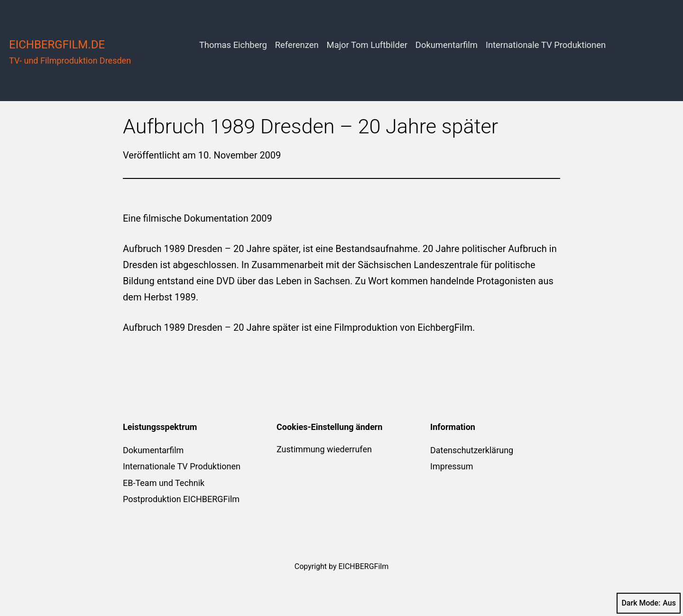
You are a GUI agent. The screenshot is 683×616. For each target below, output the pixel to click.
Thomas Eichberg (233, 45)
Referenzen (297, 45)
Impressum (452, 466)
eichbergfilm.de (57, 45)
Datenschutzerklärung (472, 450)
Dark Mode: (649, 603)
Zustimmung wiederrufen (324, 449)
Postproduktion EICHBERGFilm (181, 499)
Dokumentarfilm (447, 45)
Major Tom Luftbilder (367, 45)
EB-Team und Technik (164, 483)
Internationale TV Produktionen (546, 45)
